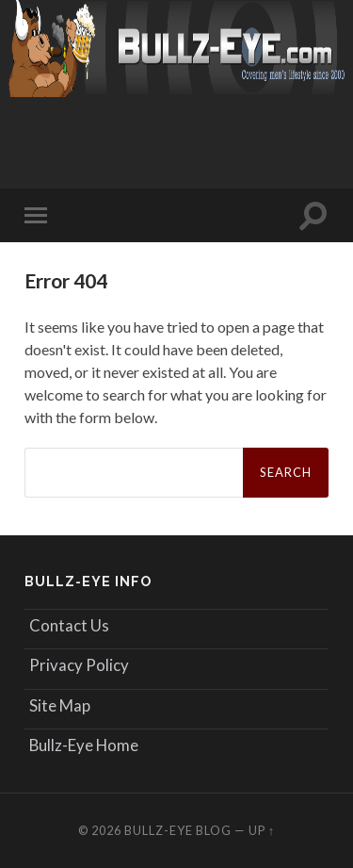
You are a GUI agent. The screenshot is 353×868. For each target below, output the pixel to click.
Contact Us (69, 625)
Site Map (60, 705)
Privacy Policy (79, 665)
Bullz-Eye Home (84, 745)
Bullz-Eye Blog (178, 830)
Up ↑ (262, 830)
